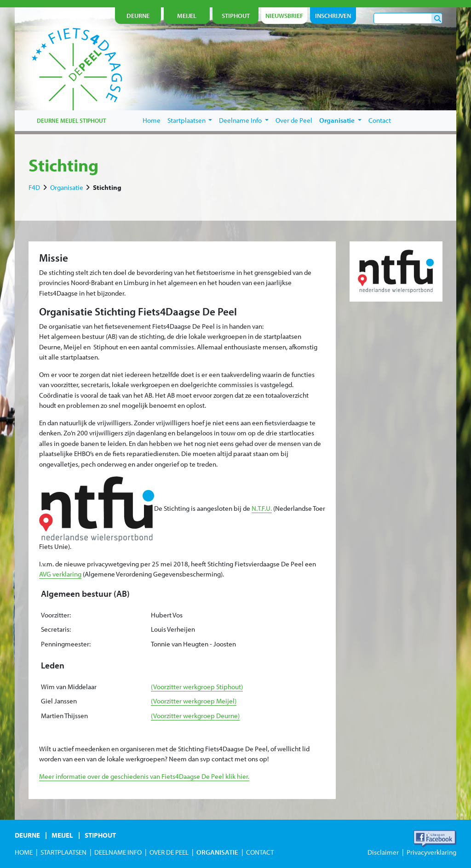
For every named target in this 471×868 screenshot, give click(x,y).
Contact (380, 120)
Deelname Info (244, 120)
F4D (34, 187)
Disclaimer (383, 852)
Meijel (62, 835)
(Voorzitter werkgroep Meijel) (194, 701)
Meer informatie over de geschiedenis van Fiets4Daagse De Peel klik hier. (144, 776)
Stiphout (100, 835)
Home (152, 120)
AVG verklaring (60, 574)
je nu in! (418, 90)
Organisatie (340, 120)
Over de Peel (294, 120)
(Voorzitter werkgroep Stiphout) (197, 687)
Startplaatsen (190, 120)
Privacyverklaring (431, 852)
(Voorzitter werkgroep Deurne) (195, 716)
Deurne (27, 835)
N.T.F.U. (262, 508)
